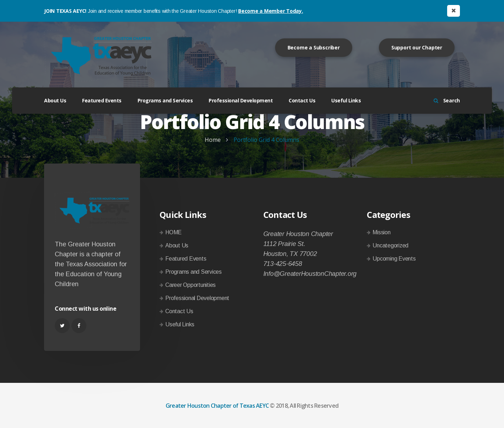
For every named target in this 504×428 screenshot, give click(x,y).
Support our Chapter (417, 47)
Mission (381, 232)
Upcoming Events (394, 259)
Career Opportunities (191, 285)
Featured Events (102, 100)
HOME (173, 232)
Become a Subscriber (314, 47)
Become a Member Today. (271, 11)
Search (447, 100)
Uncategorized (390, 245)
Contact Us (302, 100)
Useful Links (346, 100)
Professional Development (241, 100)
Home (213, 140)
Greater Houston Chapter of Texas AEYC (217, 406)
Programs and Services (165, 100)
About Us (55, 100)
